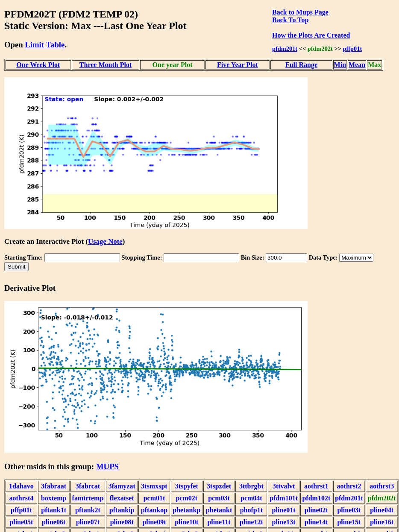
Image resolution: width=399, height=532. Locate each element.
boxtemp (54, 498)
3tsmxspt (154, 486)
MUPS (107, 466)
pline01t (284, 510)
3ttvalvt (284, 486)
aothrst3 (382, 486)
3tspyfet (187, 486)
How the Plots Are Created (311, 35)
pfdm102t (316, 498)
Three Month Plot (106, 65)
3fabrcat (88, 486)
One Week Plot (38, 65)
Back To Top (290, 20)
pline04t (382, 510)
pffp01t (353, 49)
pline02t (316, 510)
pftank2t (88, 510)
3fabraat (54, 486)
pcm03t (219, 498)
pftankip (122, 510)
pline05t (21, 522)
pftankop (154, 510)
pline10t (186, 522)
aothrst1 (316, 486)
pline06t (54, 522)
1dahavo (21, 486)
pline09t (154, 522)
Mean (357, 65)
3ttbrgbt (251, 486)
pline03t (349, 510)
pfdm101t (284, 498)
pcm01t (154, 498)
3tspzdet (219, 486)
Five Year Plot (238, 65)
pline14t (316, 522)
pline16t (382, 522)
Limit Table (45, 45)
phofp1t (251, 510)
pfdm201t (285, 49)
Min (340, 65)
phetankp (186, 510)
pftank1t (54, 510)
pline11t (219, 522)
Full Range (301, 65)
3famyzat (122, 486)
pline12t (251, 522)
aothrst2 (349, 486)
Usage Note (105, 241)
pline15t (349, 522)
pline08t (122, 522)
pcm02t (186, 498)
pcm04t (251, 498)
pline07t (88, 522)
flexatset (122, 498)
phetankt (219, 510)
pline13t (284, 522)
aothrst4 (21, 498)
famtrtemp (88, 498)
